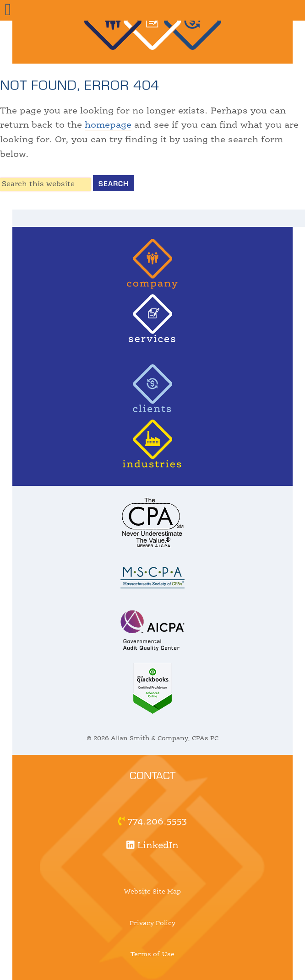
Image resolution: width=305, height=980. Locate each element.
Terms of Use (152, 954)
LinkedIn (152, 846)
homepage (108, 125)
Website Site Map (152, 892)
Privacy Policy (152, 923)
